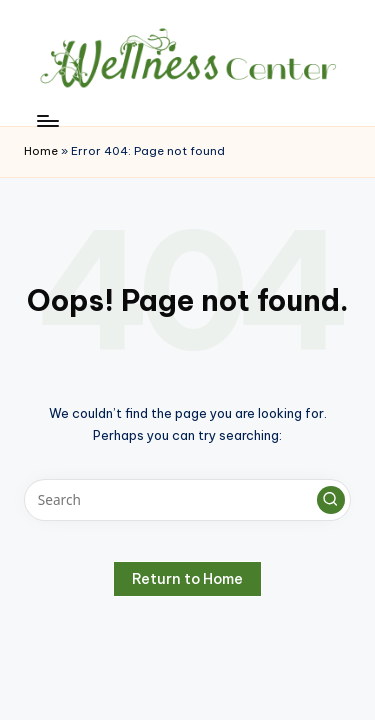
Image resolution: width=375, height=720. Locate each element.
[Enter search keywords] (187, 500)
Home (41, 151)
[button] (331, 500)
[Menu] (47, 120)
